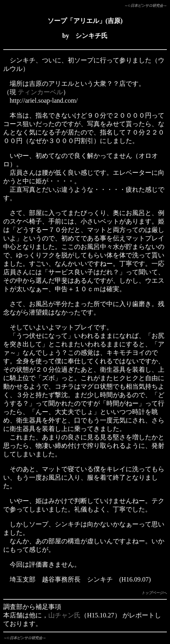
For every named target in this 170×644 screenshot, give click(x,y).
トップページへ (154, 593)
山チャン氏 (64, 615)
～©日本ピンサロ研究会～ (145, 6)
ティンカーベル (40, 92)
